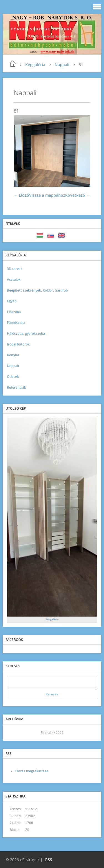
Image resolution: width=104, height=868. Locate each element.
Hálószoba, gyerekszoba (26, 333)
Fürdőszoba (16, 323)
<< (13, 733)
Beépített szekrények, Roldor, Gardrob (37, 290)
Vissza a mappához (47, 195)
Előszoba (14, 312)
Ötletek (13, 377)
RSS (49, 860)
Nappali (62, 65)
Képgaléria (35, 65)
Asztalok (14, 280)
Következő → (78, 195)
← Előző (21, 195)
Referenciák (17, 387)
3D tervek (15, 269)
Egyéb (12, 301)
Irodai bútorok (18, 344)
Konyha (13, 355)
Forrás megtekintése (32, 771)
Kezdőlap (13, 64)
